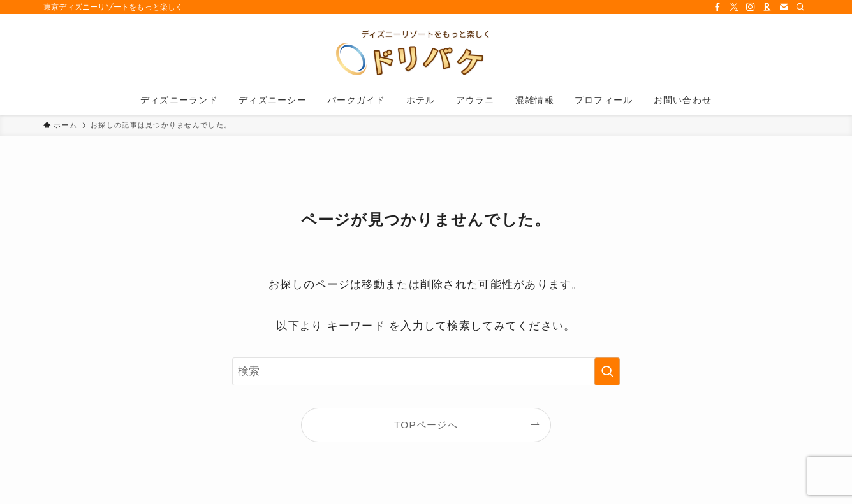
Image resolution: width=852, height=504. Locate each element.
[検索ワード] (426, 371)
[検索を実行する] (607, 371)
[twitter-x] (734, 7)
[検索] (800, 7)
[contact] (784, 7)
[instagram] (751, 7)
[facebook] (717, 7)
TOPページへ (426, 425)
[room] (767, 7)
